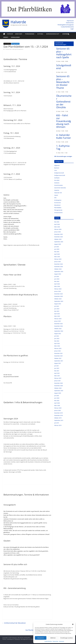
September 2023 (59, 301)
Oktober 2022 (58, 329)
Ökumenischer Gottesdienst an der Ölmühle (64, 102)
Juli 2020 (57, 396)
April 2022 (57, 343)
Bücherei (57, 168)
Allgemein (57, 165)
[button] (73, 624)
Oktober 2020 (58, 388)
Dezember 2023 (58, 294)
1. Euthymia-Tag (63, 147)
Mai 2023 (57, 311)
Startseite (10, 34)
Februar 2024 (58, 289)
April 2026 (57, 224)
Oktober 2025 (58, 239)
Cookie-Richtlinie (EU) (67, 27)
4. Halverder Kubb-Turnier (64, 136)
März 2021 (57, 376)
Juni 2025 (57, 249)
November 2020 (59, 386)
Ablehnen (53, 638)
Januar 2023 (57, 321)
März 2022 (57, 346)
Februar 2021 (58, 378)
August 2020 (58, 393)
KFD (55, 198)
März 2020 (57, 405)
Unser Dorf (18, 34)
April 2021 (57, 373)
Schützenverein (58, 213)
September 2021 (59, 361)
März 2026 (57, 227)
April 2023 (57, 314)
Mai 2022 (57, 341)
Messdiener (57, 205)
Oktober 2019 (58, 418)
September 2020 (59, 391)
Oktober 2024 (58, 269)
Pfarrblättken (7, 44)
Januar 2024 (57, 291)
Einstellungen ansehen (67, 638)
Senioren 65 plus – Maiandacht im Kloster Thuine (63, 82)
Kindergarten (58, 200)
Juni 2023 (57, 309)
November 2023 (59, 296)
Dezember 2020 (58, 383)
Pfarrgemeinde (30, 34)
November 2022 (59, 326)
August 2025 (58, 244)
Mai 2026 (57, 222)
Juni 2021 (57, 368)
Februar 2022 (58, 348)
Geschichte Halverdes (60, 188)
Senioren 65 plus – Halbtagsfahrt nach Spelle (64, 53)
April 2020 (57, 403)
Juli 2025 (57, 247)
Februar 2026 (58, 229)
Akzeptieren (41, 638)
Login (72, 29)
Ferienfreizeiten (59, 185)
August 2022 (58, 334)
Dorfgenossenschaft (53, 34)
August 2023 (58, 304)
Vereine (6, 37)
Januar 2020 (57, 410)
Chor (56, 170)
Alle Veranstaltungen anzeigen (63, 156)
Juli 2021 (57, 366)
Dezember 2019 (58, 413)
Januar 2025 (57, 262)
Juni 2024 (57, 279)
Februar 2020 (58, 408)
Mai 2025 (57, 252)
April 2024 (57, 284)
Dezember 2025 (58, 234)
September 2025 (59, 242)
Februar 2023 (58, 319)
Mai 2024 (57, 281)
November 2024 (59, 267)
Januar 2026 (57, 232)
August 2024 (58, 274)
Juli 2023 (57, 306)
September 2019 (59, 420)
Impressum (62, 641)
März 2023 (57, 316)
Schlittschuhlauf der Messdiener (14, 623)
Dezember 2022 (58, 324)
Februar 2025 (58, 259)
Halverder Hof (58, 193)
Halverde (18, 22)
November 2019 (59, 415)
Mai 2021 (57, 371)
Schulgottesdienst (64, 67)
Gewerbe (65, 34)
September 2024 (59, 271)
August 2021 (58, 363)
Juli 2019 (57, 423)
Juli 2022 (57, 336)
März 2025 (57, 257)
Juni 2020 (57, 398)
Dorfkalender (15, 37)
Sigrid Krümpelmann (19, 49)
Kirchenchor (58, 203)
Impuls (56, 195)
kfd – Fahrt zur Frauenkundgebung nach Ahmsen (64, 121)
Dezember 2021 (58, 353)
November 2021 (59, 356)
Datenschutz (55, 641)
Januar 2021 (57, 381)
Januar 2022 (57, 351)
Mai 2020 (57, 401)
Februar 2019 (58, 425)
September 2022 (59, 331)
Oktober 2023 (58, 299)
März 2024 (57, 286)
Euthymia (40, 34)
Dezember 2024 (58, 264)
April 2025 (57, 254)
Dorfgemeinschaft (59, 173)
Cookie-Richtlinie (48, 641)
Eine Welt (57, 180)
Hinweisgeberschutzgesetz (66, 25)
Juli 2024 (57, 276)
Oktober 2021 (58, 358)
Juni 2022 (57, 338)
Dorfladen (57, 178)
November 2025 (59, 237)
